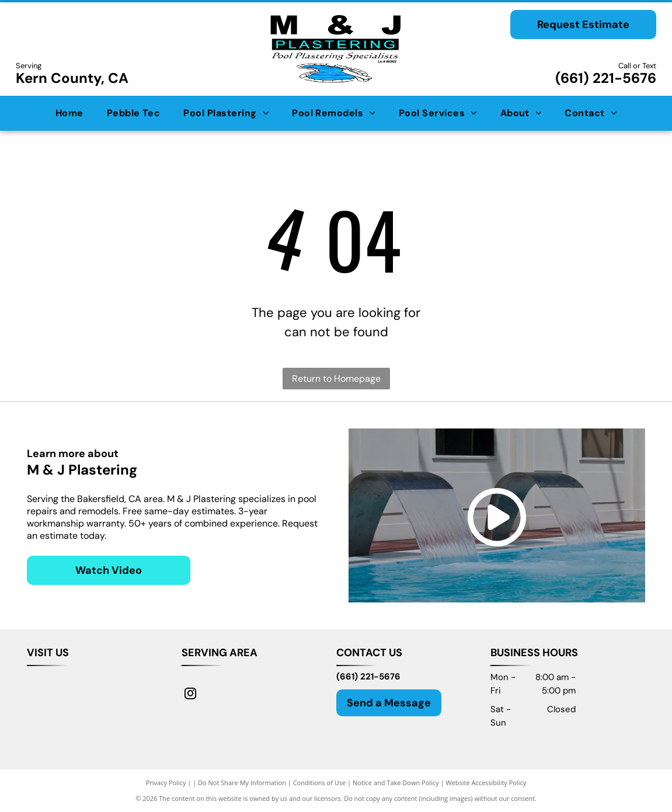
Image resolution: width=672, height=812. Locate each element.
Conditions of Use (320, 783)
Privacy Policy (166, 783)
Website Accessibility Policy (486, 783)
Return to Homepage (336, 379)
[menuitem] (69, 113)
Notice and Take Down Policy (396, 783)
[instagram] (190, 695)
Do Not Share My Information (242, 783)
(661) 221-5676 (606, 78)
